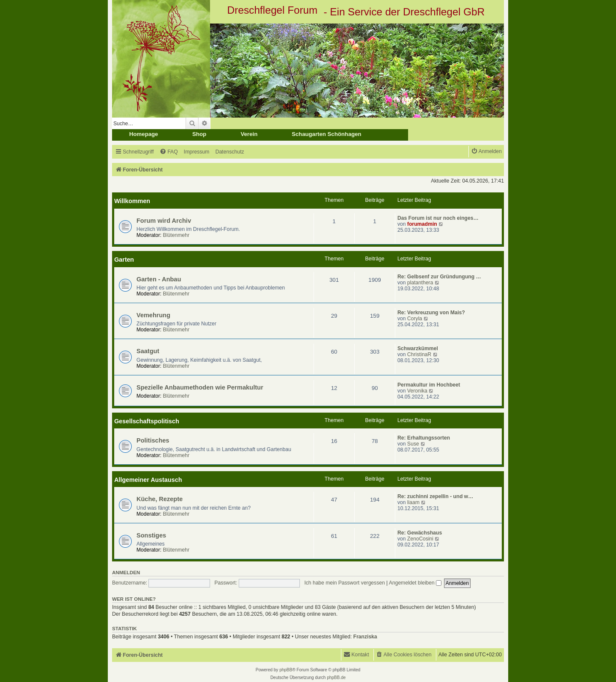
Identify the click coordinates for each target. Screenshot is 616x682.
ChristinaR (419, 354)
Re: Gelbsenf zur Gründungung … (439, 277)
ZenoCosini (420, 539)
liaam (413, 502)
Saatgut (148, 351)
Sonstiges (151, 535)
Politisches (153, 440)
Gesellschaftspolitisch (147, 421)
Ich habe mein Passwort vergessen (344, 583)
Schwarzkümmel (418, 348)
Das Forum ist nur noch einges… (438, 218)
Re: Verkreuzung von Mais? (431, 313)
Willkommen (132, 201)
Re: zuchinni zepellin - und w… (435, 496)
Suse (413, 444)
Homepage (144, 134)
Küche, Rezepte (160, 499)
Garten (124, 260)
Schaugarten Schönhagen (327, 134)
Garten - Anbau (159, 279)
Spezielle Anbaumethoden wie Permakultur (200, 387)
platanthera (420, 283)
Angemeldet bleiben (415, 583)
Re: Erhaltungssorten (424, 438)
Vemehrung (153, 315)
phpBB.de (336, 678)
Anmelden (126, 573)
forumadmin (422, 224)
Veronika (417, 391)
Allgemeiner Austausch (148, 480)
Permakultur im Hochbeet (429, 385)
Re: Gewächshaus (420, 533)
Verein (249, 134)
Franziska (365, 637)
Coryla (415, 319)
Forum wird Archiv (164, 221)
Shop (199, 134)
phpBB (286, 670)
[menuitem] (169, 152)
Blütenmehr (176, 235)
